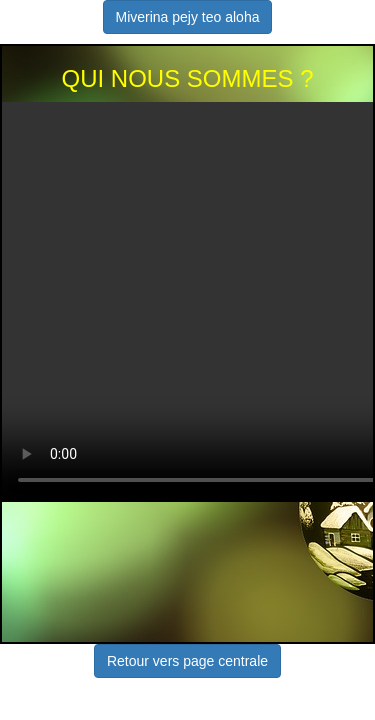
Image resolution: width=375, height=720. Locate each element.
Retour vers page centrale (187, 661)
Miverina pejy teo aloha (188, 17)
